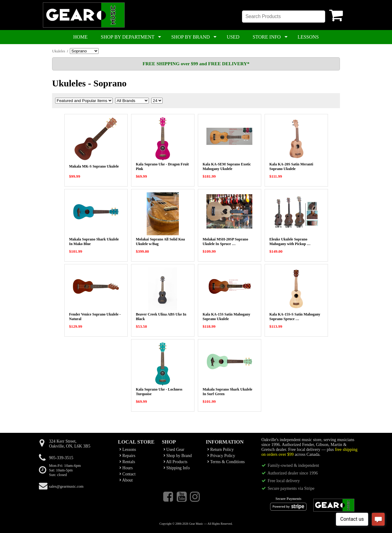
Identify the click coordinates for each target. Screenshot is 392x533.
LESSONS (308, 37)
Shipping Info (177, 468)
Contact (128, 474)
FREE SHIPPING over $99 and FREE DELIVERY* (196, 64)
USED (233, 37)
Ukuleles (59, 51)
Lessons (128, 450)
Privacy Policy (221, 456)
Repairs (127, 456)
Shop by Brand (178, 456)
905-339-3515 (61, 458)
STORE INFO (267, 37)
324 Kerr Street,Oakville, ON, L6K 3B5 (70, 444)
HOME (80, 37)
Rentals (127, 462)
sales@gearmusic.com (66, 486)
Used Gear (174, 450)
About (126, 480)
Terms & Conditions (226, 462)
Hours (126, 468)
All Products (175, 462)
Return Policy (221, 450)
